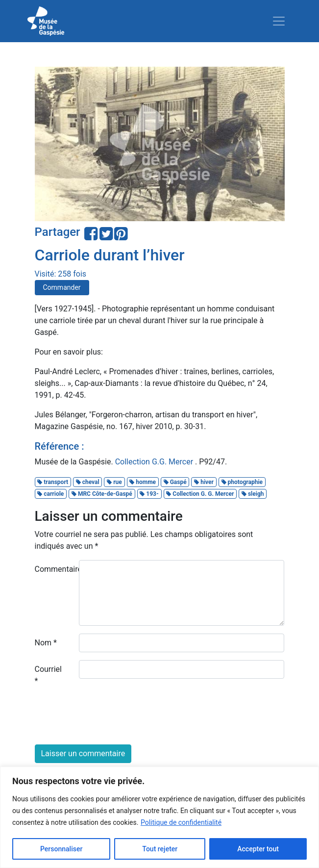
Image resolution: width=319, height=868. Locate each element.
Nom (46, 643)
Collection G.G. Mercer (155, 462)
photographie (242, 482)
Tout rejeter (160, 849)
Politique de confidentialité (181, 822)
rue (114, 482)
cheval (88, 482)
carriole (50, 494)
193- (149, 494)
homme (143, 482)
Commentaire (53, 569)
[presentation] (109, 717)
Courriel (48, 675)
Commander (62, 287)
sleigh (253, 494)
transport (53, 482)
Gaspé (175, 482)
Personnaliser (61, 849)
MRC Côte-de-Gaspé (102, 494)
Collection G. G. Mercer (200, 494)
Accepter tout (258, 849)
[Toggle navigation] (279, 21)
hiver (204, 482)
